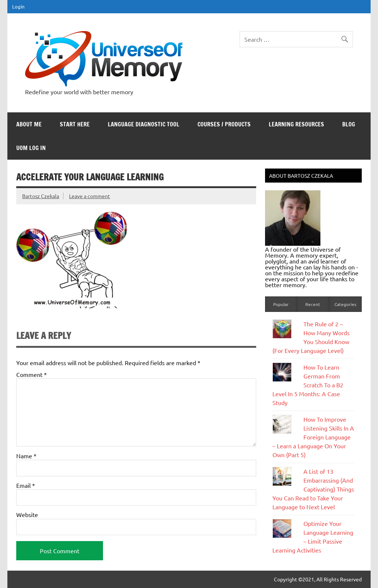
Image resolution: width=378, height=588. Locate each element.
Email (26, 485)
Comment (32, 374)
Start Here (75, 124)
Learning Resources (296, 124)
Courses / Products (224, 124)
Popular (281, 304)
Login (18, 6)
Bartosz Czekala (41, 196)
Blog (349, 124)
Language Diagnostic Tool (144, 124)
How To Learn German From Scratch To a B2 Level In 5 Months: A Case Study (308, 385)
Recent (313, 304)
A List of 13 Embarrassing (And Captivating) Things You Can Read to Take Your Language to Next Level (313, 489)
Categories (345, 304)
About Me (29, 124)
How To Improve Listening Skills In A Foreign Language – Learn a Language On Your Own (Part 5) (313, 437)
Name (26, 456)
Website (27, 514)
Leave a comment (90, 196)
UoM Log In (31, 148)
